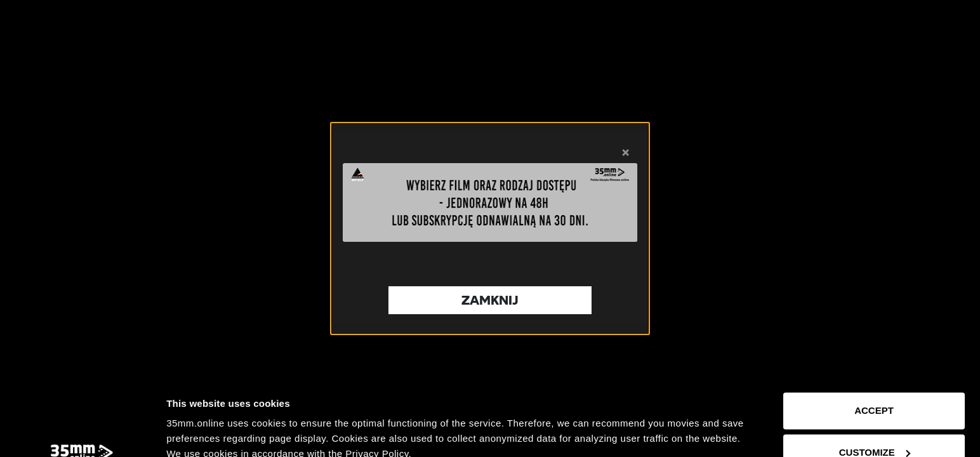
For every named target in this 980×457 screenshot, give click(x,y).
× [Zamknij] (626, 151)
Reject (874, 422)
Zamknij (490, 300)
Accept (874, 339)
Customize (875, 380)
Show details (196, 432)
